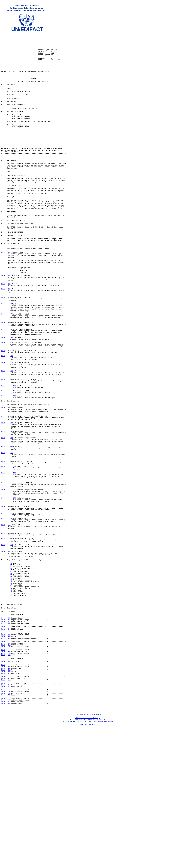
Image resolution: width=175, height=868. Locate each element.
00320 (3, 592)
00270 (3, 547)
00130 (3, 421)
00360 (3, 624)
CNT (12, 616)
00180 (3, 463)
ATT (12, 537)
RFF (12, 359)
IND (12, 421)
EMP (14, 457)
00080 (3, 381)
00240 (3, 519)
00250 (3, 529)
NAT (12, 511)
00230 (3, 511)
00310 (3, 582)
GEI (9, 341)
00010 (3, 297)
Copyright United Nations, (81, 850)
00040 (3, 341)
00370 (3, 634)
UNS (9, 483)
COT (12, 439)
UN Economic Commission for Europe (88, 853)
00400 (3, 656)
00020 (3, 325)
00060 (3, 359)
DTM (9, 335)
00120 (3, 415)
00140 (3, 429)
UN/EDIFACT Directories (88, 860)
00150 (3, 439)
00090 (3, 389)
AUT (12, 640)
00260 (3, 537)
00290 (3, 562)
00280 (3, 553)
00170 (3, 457)
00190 (3, 469)
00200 (3, 483)
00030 (3, 335)
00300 (3, 574)
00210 (3, 493)
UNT (9, 656)
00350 (3, 616)
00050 (3, 351)
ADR (12, 399)
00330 (3, 602)
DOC (12, 519)
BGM (9, 325)
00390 (3, 648)
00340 (3, 610)
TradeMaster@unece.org (105, 856)
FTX (9, 624)
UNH (9, 297)
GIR (12, 405)
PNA (12, 389)
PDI (14, 582)
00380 (3, 640)
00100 (3, 399)
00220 (3, 501)
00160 (3, 449)
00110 (3, 405)
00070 (3, 371)
